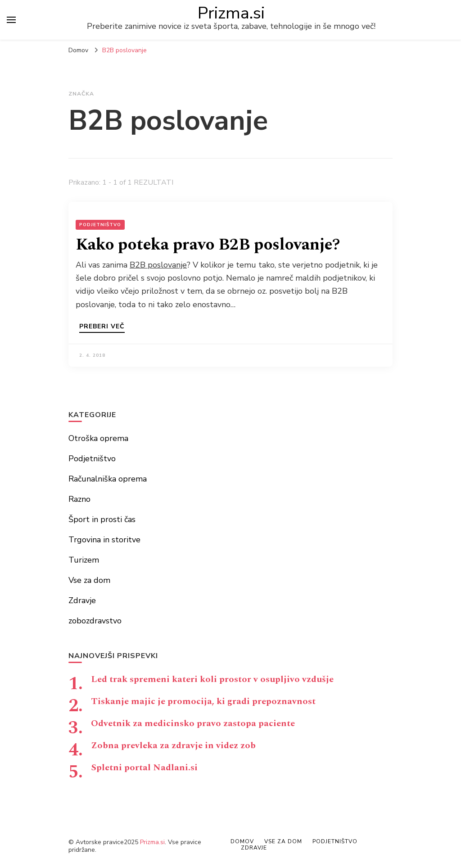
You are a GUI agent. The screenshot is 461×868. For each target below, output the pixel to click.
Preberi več (102, 327)
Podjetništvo (100, 225)
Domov (242, 841)
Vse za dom (89, 580)
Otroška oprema (98, 438)
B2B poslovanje (158, 265)
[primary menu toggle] (11, 20)
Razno (79, 499)
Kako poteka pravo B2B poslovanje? (208, 245)
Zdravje (82, 600)
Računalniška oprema (108, 479)
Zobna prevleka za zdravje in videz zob (173, 745)
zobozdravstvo (95, 621)
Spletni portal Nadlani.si (144, 768)
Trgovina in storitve (104, 540)
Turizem (84, 560)
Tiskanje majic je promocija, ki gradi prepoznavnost (203, 701)
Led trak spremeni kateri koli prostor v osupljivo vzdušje (212, 679)
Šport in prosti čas (102, 519)
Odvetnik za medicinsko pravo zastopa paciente (193, 723)
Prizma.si (231, 13)
